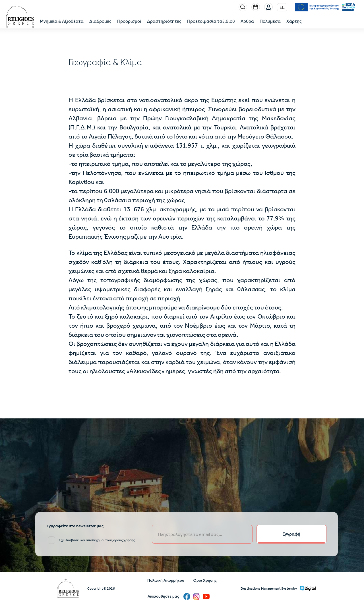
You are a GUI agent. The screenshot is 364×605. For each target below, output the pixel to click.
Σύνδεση (269, 7)
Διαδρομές (100, 21)
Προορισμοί (129, 21)
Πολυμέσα (270, 21)
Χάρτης (294, 21)
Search (243, 7)
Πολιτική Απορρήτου (166, 580)
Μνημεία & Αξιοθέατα (62, 21)
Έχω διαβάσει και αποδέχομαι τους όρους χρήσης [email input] (97, 540)
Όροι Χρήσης (205, 580)
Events (256, 7)
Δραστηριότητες (164, 21)
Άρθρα (247, 21)
